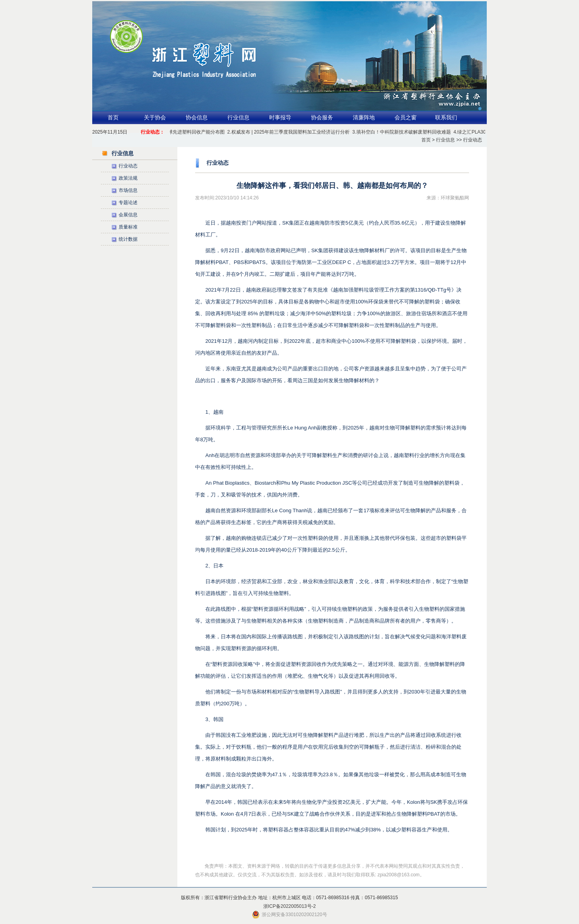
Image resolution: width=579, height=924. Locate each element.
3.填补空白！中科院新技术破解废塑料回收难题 (402, 132)
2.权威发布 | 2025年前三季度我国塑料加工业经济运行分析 (289, 132)
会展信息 (128, 215)
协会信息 (197, 118)
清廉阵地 (364, 118)
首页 (113, 118)
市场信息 (128, 190)
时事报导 (280, 118)
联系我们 (446, 118)
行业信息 (238, 118)
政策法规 (128, 178)
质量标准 (128, 227)
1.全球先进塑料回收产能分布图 (193, 132)
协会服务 (322, 118)
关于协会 (155, 118)
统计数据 (128, 239)
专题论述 (128, 203)
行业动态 (128, 166)
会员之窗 (406, 118)
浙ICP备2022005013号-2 (289, 906)
